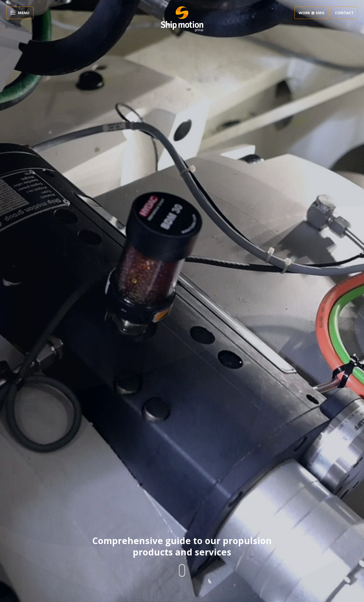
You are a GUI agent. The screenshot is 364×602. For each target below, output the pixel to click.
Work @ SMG (311, 13)
